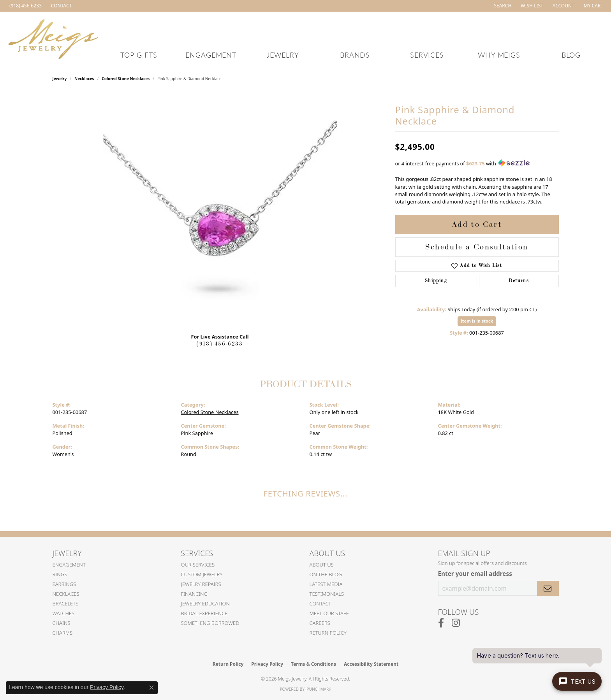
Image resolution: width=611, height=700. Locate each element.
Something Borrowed (210, 623)
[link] (25, 6)
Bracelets (66, 604)
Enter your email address (475, 574)
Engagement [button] (211, 55)
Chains (62, 623)
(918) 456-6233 (220, 344)
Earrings (64, 584)
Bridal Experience (204, 613)
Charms (63, 633)
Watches (64, 613)
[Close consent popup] (151, 688)
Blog (571, 55)
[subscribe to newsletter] (548, 588)
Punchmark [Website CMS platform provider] (319, 689)
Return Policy (328, 633)
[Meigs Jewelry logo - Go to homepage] (53, 38)
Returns (519, 281)
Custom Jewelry (202, 574)
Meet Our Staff (329, 613)
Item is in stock (477, 321)
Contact (320, 604)
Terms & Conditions (313, 664)
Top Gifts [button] (139, 55)
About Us (322, 565)
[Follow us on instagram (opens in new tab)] (456, 623)
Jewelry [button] (283, 55)
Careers (320, 623)
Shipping (436, 281)
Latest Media (326, 584)
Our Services (198, 565)
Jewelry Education (205, 604)
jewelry (60, 79)
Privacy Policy (267, 664)
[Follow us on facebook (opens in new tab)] (441, 623)
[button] (502, 6)
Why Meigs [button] (499, 55)
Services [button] (427, 55)
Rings (60, 574)
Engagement (69, 565)
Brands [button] (355, 55)
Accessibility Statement (371, 664)
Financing (195, 594)
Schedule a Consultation (477, 247)
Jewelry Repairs (201, 584)
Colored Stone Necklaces (126, 79)
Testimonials (327, 594)
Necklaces (84, 79)
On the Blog (326, 574)
